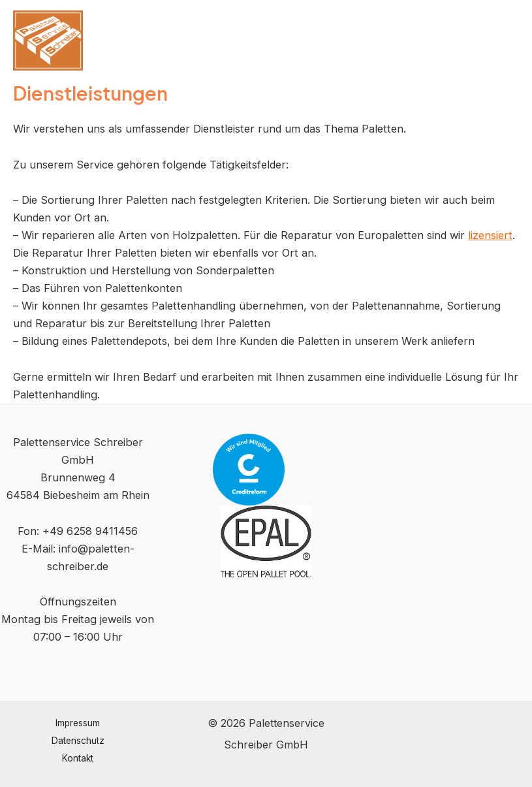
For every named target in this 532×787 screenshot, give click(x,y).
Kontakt (78, 758)
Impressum (78, 723)
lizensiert (490, 235)
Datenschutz (78, 741)
